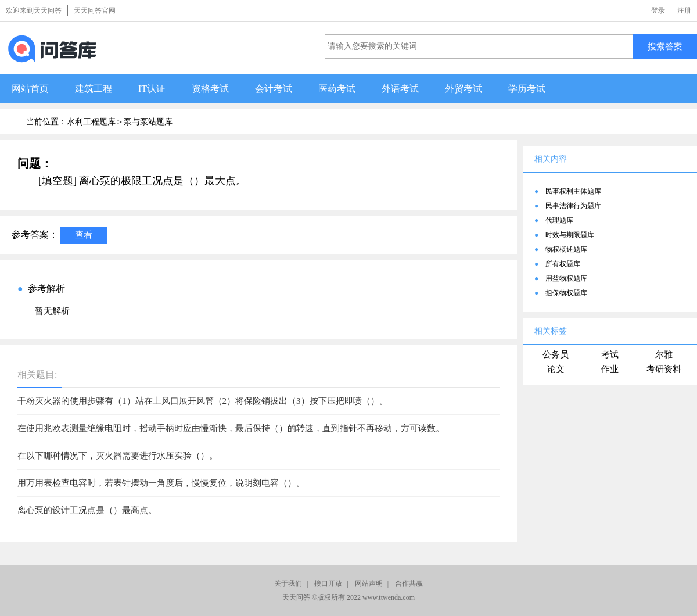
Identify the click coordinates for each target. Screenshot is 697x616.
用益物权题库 (566, 278)
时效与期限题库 (570, 235)
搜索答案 (665, 46)
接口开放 (328, 583)
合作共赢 (409, 583)
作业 (610, 369)
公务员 (556, 354)
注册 (684, 10)
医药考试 (337, 89)
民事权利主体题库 (573, 191)
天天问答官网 (95, 10)
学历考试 (527, 89)
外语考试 (400, 89)
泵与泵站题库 (148, 122)
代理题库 (559, 220)
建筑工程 (94, 89)
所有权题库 (563, 264)
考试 (610, 354)
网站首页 (30, 89)
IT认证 (152, 89)
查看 (84, 234)
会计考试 (274, 89)
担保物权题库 (566, 293)
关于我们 (288, 583)
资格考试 (210, 89)
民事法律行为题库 (573, 206)
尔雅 (664, 354)
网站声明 (369, 583)
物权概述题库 (566, 249)
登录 (658, 10)
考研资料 (664, 369)
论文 (556, 369)
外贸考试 (464, 89)
